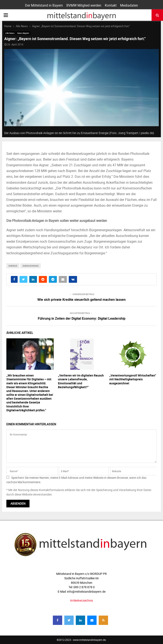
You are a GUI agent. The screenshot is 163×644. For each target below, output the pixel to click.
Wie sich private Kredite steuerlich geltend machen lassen (81, 300)
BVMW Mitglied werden (84, 5)
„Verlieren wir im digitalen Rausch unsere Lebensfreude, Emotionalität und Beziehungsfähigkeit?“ (81, 381)
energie (13, 266)
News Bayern (23, 33)
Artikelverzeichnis (81, 600)
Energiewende (31, 266)
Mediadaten (129, 5)
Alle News (10, 33)
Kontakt (111, 5)
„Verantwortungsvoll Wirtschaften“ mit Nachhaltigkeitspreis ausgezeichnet (133, 379)
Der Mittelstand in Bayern (44, 5)
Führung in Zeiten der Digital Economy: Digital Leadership (82, 318)
